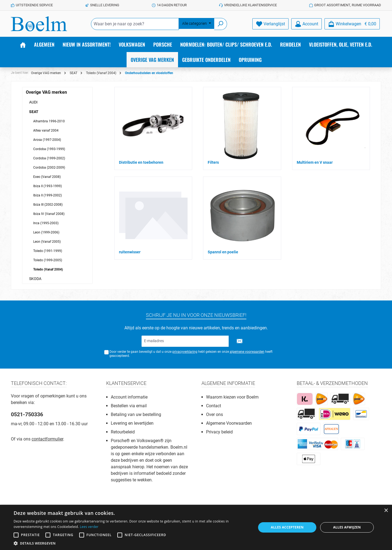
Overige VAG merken (46, 92)
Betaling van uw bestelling (136, 414)
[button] (131, 543)
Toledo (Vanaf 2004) (48, 269)
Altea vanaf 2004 (46, 130)
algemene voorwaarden (247, 352)
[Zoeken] (221, 24)
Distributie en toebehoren (141, 162)
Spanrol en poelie (223, 252)
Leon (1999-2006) (46, 232)
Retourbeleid (123, 432)
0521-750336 (27, 414)
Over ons (215, 414)
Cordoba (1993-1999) (49, 149)
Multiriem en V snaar (315, 162)
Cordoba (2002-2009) (49, 168)
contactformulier (47, 439)
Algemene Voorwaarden (229, 423)
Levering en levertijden (132, 423)
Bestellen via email (129, 406)
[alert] (196, 527)
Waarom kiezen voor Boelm (232, 397)
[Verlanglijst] (270, 24)
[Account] (307, 24)
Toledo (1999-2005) (48, 260)
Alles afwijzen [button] (347, 527)
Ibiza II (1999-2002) (48, 195)
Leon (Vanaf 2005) (47, 242)
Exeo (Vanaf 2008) (47, 177)
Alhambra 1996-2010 (49, 121)
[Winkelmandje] (352, 24)
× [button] (386, 511)
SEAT (34, 112)
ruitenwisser (130, 252)
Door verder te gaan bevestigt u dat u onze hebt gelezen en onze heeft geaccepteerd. (191, 354)
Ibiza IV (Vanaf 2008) (49, 214)
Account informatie (129, 397)
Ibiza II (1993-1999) (48, 186)
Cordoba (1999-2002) (49, 158)
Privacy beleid (219, 432)
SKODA (35, 279)
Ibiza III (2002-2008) (48, 205)
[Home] (23, 44)
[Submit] (240, 341)
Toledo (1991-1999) (48, 251)
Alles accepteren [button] (287, 527)
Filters (213, 162)
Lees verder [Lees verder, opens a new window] (89, 527)
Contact (214, 406)
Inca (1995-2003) (46, 223)
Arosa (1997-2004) (47, 140)
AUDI (33, 102)
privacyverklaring (185, 352)
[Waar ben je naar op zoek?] (135, 24)
